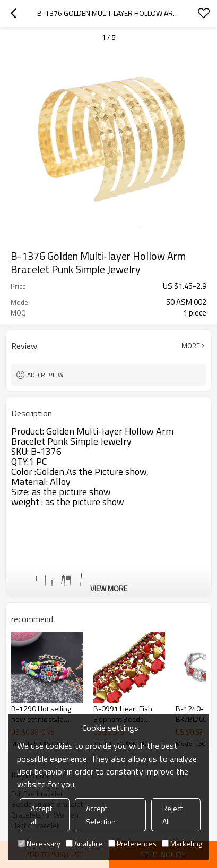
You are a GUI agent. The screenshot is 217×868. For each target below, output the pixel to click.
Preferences (132, 843)
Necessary (39, 843)
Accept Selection (101, 815)
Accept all (41, 815)
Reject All (172, 815)
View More (109, 588)
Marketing (182, 843)
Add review (45, 375)
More (191, 346)
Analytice (84, 843)
